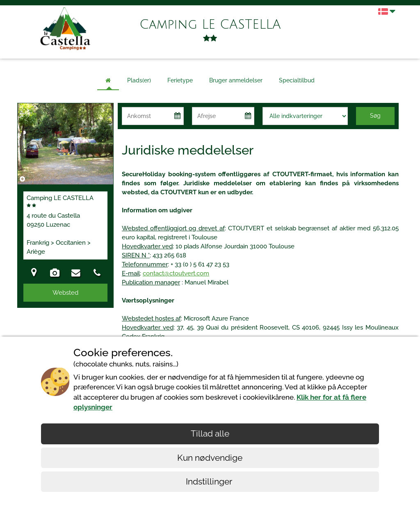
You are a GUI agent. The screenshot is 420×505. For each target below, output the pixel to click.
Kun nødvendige (210, 458)
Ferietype (180, 80)
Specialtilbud (297, 80)
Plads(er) (139, 80)
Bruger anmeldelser (236, 80)
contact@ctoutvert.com (176, 273)
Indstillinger (210, 481)
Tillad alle (210, 433)
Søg (375, 116)
